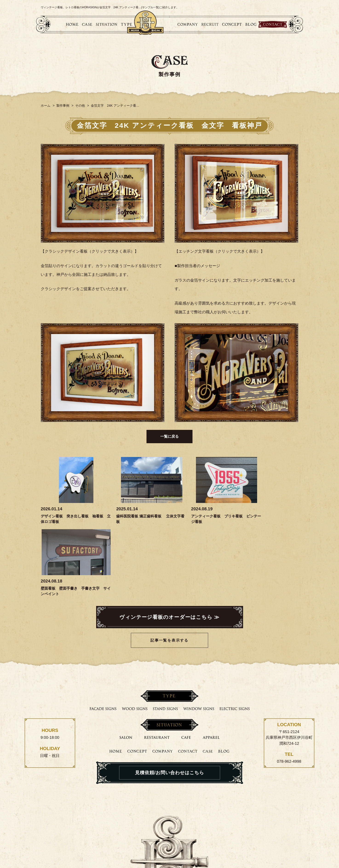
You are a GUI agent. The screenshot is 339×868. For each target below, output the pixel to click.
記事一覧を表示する (169, 568)
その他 (80, 106)
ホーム (46, 106)
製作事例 (63, 106)
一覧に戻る (169, 436)
